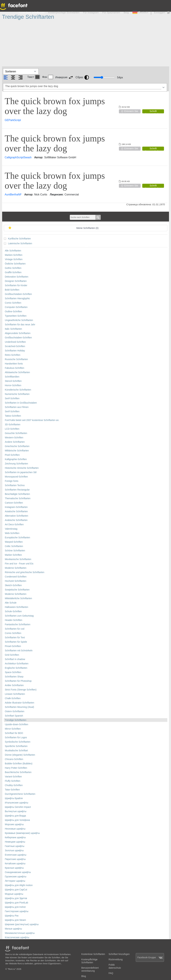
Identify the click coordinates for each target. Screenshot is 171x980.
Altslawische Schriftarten (17, 372)
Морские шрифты (14, 824)
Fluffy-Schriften (13, 781)
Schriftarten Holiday (15, 351)
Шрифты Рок (12, 916)
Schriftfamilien (12, 377)
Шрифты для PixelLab (16, 903)
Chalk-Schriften (13, 698)
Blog (126, 12)
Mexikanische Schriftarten (18, 559)
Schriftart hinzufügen (119, 954)
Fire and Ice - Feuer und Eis (19, 564)
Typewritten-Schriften (16, 316)
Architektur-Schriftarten (17, 664)
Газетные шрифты (15, 846)
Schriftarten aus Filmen (17, 407)
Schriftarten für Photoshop (18, 681)
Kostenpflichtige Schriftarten (64, 12)
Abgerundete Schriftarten (18, 333)
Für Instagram (91, 12)
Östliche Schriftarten (15, 264)
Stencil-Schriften (13, 381)
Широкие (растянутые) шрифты (22, 924)
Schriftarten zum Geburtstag (19, 616)
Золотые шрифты (14, 851)
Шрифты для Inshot (15, 907)
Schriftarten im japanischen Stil (21, 472)
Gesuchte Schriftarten (16, 433)
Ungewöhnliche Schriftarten (19, 320)
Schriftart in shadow (15, 659)
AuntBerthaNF (13, 195)
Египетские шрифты (16, 855)
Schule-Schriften (13, 611)
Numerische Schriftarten (17, 394)
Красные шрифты (14, 868)
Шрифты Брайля (14, 798)
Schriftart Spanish (14, 716)
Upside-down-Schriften (17, 724)
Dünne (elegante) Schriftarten (20, 755)
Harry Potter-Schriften (16, 768)
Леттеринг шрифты (15, 881)
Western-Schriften (14, 438)
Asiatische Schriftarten (16, 511)
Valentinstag (11, 529)
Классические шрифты (17, 937)
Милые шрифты (13, 929)
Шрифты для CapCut (16, 890)
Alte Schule (11, 603)
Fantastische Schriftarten (18, 624)
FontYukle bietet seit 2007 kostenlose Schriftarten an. (32, 420)
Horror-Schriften (13, 385)
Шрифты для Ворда (15, 816)
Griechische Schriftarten (17, 446)
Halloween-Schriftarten (17, 607)
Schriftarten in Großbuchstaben (21, 403)
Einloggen (160, 12)
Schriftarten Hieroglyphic (17, 298)
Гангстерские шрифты (17, 911)
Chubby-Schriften (14, 785)
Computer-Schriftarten (16, 307)
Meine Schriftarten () (87, 228)
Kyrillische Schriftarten (19, 239)
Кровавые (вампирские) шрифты (22, 833)
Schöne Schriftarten (15, 551)
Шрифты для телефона (17, 820)
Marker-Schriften (13, 555)
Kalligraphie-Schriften (16, 459)
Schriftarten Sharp (14, 677)
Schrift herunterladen (153, 112)
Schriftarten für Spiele (16, 642)
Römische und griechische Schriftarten (25, 572)
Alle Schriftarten (13, 251)
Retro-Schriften (13, 355)
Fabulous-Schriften (15, 368)
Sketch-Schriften (13, 585)
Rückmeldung (116, 960)
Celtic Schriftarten (14, 546)
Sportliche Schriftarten (16, 746)
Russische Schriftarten (16, 359)
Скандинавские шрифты (18, 872)
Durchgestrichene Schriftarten (20, 794)
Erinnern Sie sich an (129, 112)
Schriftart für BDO (14, 733)
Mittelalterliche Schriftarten (18, 598)
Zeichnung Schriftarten (16, 464)
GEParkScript (13, 120)
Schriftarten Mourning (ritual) (19, 707)
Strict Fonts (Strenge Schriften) (21, 690)
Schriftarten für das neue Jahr (20, 325)
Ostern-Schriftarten (15, 711)
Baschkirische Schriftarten (18, 772)
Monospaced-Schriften (16, 477)
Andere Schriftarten (15, 442)
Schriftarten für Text (15, 638)
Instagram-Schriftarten (16, 507)
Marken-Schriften (14, 255)
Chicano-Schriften (14, 759)
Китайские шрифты (15, 864)
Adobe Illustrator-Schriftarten (20, 703)
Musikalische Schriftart (16, 751)
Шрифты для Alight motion (19, 885)
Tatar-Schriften (12, 790)
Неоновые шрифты (15, 829)
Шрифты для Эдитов (16, 898)
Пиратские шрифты (15, 859)
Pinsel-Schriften (13, 646)
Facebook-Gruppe (150, 958)
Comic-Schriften (13, 303)
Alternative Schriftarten (17, 516)
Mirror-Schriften (13, 729)
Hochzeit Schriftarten (16, 581)
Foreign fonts (12, 481)
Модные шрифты (14, 894)
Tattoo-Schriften (13, 416)
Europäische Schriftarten (17, 538)
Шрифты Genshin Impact (18, 807)
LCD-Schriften (12, 429)
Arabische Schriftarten (16, 520)
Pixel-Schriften (12, 455)
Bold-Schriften (12, 290)
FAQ (111, 973)
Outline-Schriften (13, 312)
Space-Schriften (13, 672)
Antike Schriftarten (14, 685)
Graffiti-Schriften (13, 272)
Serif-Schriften (12, 398)
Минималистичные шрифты (20, 933)
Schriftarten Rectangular (17, 490)
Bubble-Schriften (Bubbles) (19, 764)
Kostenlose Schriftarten (31, 12)
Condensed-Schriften (16, 577)
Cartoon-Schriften (14, 503)
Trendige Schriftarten (16, 720)
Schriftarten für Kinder (16, 285)
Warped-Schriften (14, 542)
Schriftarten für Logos (16, 738)
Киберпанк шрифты (15, 837)
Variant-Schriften (13, 777)
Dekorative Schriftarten (17, 277)
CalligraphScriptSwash (18, 157)
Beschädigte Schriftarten (17, 494)
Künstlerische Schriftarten (18, 390)
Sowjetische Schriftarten (17, 590)
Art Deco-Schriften (14, 525)
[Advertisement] (85, 43)
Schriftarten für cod (15, 629)
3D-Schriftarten (13, 425)
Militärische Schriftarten (17, 451)
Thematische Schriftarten (18, 498)
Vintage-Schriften (14, 259)
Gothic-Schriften (13, 268)
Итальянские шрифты (17, 803)
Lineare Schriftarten (15, 694)
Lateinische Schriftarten (20, 243)
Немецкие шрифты (15, 842)
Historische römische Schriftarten (22, 468)
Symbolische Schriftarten (18, 742)
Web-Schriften (12, 533)
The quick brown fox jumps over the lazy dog (55, 106)
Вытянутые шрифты (16, 811)
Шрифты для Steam (15, 920)
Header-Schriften (14, 620)
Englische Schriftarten (16, 668)
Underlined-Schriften (15, 342)
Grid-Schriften (12, 655)
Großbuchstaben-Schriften (18, 294)
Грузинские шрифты (16, 877)
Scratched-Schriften (15, 346)
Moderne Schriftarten (16, 568)
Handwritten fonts (14, 364)
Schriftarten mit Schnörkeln (19, 651)
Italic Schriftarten (13, 329)
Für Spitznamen (111, 12)
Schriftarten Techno (15, 485)
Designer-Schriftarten (16, 281)
